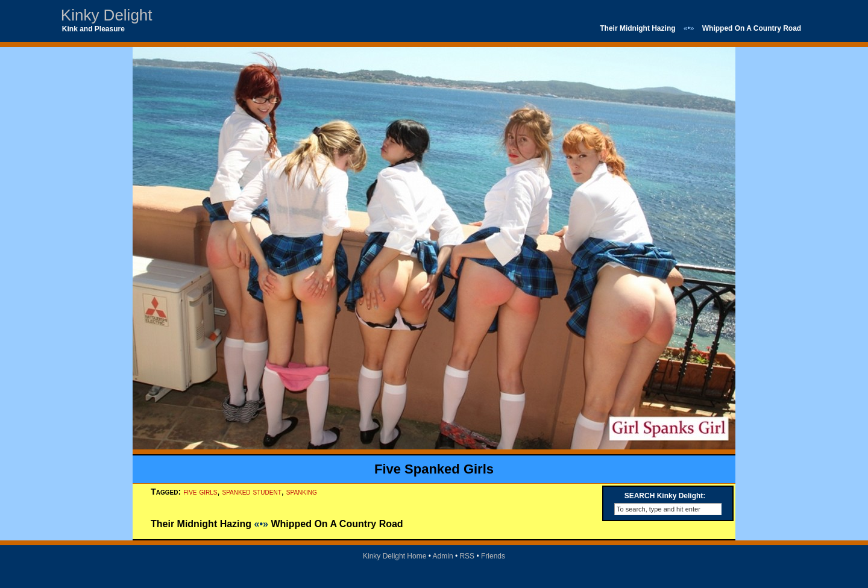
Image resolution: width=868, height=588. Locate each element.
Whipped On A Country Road (752, 28)
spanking (302, 492)
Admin (443, 556)
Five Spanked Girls (434, 469)
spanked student (252, 492)
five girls (200, 492)
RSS (467, 556)
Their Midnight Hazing (637, 28)
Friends (493, 556)
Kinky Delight (107, 15)
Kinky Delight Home (395, 556)
